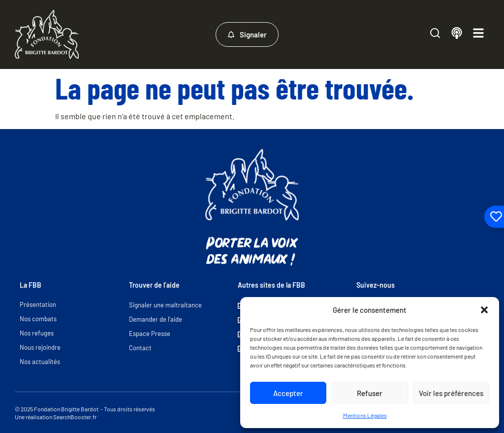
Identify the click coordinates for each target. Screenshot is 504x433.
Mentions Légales (365, 415)
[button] (484, 310)
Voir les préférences (451, 393)
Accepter (288, 393)
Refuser (370, 393)
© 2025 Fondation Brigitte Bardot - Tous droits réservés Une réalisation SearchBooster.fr (85, 413)
